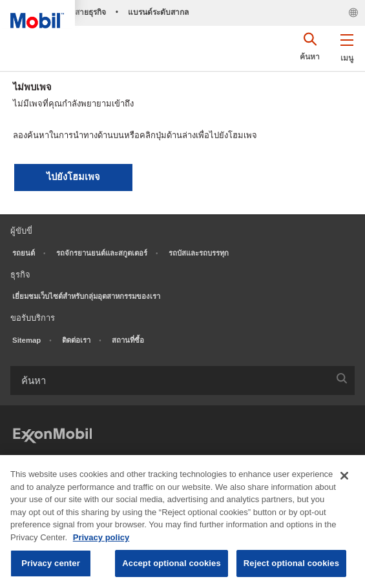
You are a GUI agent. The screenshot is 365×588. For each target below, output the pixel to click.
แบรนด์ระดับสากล (158, 12)
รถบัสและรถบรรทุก (199, 253)
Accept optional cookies (172, 563)
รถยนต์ (24, 253)
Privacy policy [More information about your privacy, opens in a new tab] (101, 537)
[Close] (344, 476)
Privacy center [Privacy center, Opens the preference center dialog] (51, 563)
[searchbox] (170, 380)
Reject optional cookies (291, 563)
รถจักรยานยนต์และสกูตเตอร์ (102, 253)
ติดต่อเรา (76, 340)
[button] (347, 45)
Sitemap (26, 340)
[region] (182, 522)
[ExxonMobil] (52, 434)
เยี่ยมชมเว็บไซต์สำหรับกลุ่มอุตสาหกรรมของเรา (86, 296)
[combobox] (182, 380)
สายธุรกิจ (90, 12)
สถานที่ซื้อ (128, 340)
